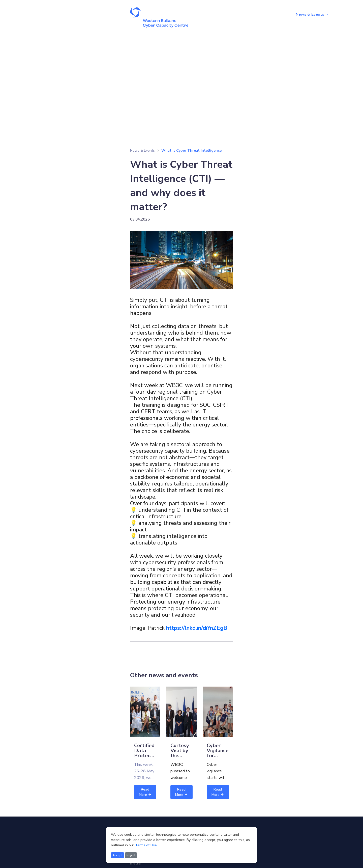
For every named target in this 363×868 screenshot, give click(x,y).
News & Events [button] (310, 14)
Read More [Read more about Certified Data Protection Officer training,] (145, 792)
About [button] (223, 14)
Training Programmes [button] (263, 14)
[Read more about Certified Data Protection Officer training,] (145, 712)
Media (343, 14)
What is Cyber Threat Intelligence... (193, 151)
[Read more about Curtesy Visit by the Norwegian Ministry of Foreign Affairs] (181, 712)
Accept (117, 855)
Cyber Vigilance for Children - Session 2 (218, 758)
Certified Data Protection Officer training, (147, 756)
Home (202, 14)
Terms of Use (146, 845)
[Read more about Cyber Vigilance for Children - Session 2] (218, 712)
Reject (131, 855)
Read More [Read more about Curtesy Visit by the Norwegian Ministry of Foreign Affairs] (181, 792)
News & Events (142, 151)
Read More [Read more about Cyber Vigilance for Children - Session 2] (218, 792)
